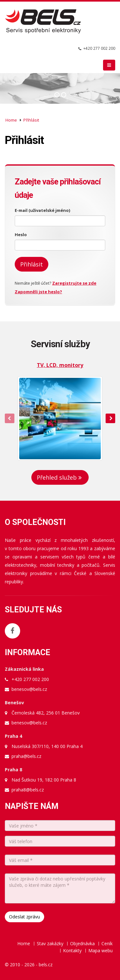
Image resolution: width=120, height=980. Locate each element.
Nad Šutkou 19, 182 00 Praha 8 (44, 780)
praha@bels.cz (26, 756)
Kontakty (72, 950)
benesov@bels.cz (29, 689)
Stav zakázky (50, 943)
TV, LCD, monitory (60, 365)
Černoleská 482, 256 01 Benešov (46, 713)
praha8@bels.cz (28, 790)
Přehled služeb (60, 477)
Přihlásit (31, 120)
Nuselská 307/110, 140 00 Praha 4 (47, 746)
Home (11, 120)
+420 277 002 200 (99, 48)
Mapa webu (100, 950)
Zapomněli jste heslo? (38, 292)
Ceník (107, 943)
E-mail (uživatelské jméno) (42, 210)
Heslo (21, 235)
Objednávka (82, 943)
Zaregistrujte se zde (74, 283)
